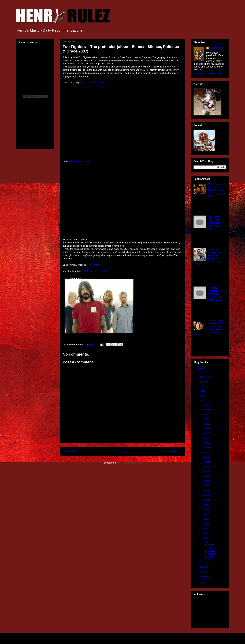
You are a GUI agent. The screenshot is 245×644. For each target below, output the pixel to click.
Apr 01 (207, 538)
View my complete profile (207, 73)
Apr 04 (207, 528)
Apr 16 (207, 471)
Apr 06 (207, 519)
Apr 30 (207, 405)
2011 (200, 372)
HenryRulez (216, 48)
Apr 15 (207, 476)
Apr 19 (207, 457)
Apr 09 (207, 505)
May (203, 396)
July (203, 386)
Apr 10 (207, 500)
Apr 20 (207, 452)
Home (123, 451)
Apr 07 (207, 514)
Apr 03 (207, 533)
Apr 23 (207, 438)
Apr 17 (207, 466)
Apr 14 (207, 481)
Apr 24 (207, 433)
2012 (200, 368)
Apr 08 (207, 509)
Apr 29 (207, 409)
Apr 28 (207, 414)
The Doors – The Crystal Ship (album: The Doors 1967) (215, 223)
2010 (200, 582)
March (204, 567)
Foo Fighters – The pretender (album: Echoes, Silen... (209, 551)
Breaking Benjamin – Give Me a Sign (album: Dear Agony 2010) (217, 294)
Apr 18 (207, 462)
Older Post (176, 451)
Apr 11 (207, 495)
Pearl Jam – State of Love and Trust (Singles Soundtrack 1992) (208, 257)
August (204, 381)
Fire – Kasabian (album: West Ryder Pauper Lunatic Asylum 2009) (217, 190)
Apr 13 (207, 485)
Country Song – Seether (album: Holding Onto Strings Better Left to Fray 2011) (209, 328)
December (206, 377)
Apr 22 (207, 443)
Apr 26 (207, 424)
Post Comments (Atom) (129, 463)
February (205, 572)
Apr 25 (207, 428)
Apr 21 (207, 447)
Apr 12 (207, 490)
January (205, 576)
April (203, 401)
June (203, 391)
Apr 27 (207, 419)
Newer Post (70, 451)
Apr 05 (207, 524)
